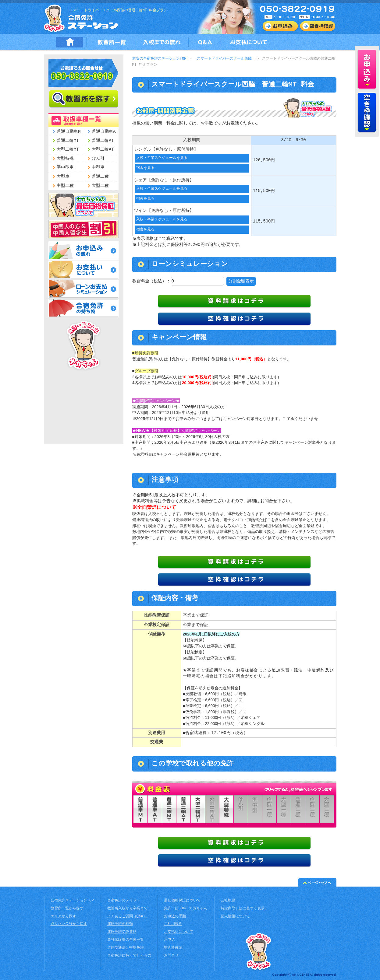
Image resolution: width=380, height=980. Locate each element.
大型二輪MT (68, 150)
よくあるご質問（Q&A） (127, 916)
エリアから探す (63, 916)
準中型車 (65, 168)
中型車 (98, 168)
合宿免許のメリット (124, 900)
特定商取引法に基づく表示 (243, 908)
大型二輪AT (103, 150)
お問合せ (171, 956)
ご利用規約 (173, 924)
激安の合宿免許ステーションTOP (159, 59)
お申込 (169, 940)
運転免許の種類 (120, 924)
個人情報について (235, 916)
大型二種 (100, 186)
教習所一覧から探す (67, 908)
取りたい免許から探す (69, 924)
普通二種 (100, 177)
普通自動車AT (105, 132)
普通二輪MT (68, 141)
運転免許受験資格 (122, 932)
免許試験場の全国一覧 (126, 940)
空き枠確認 (173, 948)
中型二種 (65, 186)
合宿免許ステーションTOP (72, 900)
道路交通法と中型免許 (126, 948)
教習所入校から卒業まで (127, 908)
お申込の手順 (175, 916)
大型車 (63, 177)
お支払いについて (179, 932)
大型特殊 (65, 159)
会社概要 (228, 900)
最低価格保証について (182, 900)
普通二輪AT (103, 141)
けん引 (98, 159)
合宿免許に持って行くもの (129, 956)
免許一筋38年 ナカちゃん (186, 908)
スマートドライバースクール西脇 (225, 59)
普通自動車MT (70, 132)
